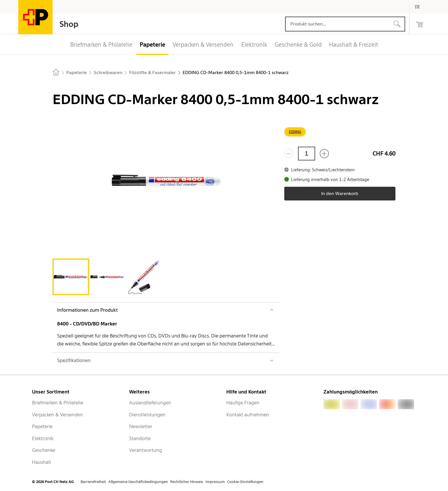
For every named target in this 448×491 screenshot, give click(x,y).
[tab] (71, 277)
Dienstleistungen (147, 415)
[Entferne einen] (289, 154)
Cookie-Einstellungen (245, 482)
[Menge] (307, 154)
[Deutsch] (422, 7)
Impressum (215, 482)
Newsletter (141, 426)
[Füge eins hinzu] (324, 154)
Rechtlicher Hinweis (187, 482)
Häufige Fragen (243, 403)
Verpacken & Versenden (57, 415)
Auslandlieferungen (150, 403)
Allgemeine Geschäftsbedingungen (138, 482)
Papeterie (42, 426)
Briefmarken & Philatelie (58, 403)
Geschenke (44, 450)
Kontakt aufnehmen (248, 415)
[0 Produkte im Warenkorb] (420, 24)
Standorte (140, 438)
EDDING (295, 132)
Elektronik (43, 438)
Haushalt (42, 462)
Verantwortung (146, 450)
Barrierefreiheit (93, 482)
